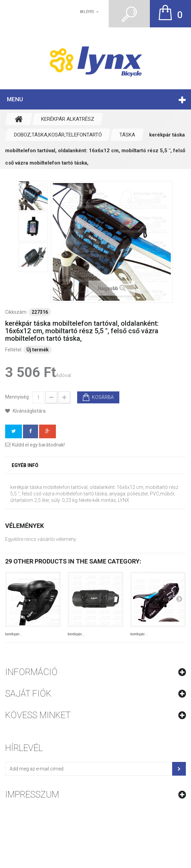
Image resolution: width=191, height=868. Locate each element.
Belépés (87, 12)
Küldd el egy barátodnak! (38, 445)
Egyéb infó (25, 465)
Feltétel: (14, 350)
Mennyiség (17, 397)
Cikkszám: (16, 312)
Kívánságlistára (29, 411)
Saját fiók (28, 694)
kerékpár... (14, 634)
